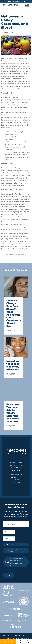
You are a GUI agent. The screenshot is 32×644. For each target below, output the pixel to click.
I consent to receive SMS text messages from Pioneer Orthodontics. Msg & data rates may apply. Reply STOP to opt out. (17, 562)
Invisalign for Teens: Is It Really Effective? (13, 365)
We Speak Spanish (17, 1)
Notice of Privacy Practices (13, 638)
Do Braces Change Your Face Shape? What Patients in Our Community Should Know (14, 313)
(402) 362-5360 (16, 483)
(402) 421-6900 (16, 471)
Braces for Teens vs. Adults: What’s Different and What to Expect (13, 413)
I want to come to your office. (16, 545)
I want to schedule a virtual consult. (16, 551)
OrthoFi (9, 1)
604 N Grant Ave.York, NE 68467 (16, 479)
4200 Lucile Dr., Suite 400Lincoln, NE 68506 (16, 467)
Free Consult (8, 642)
